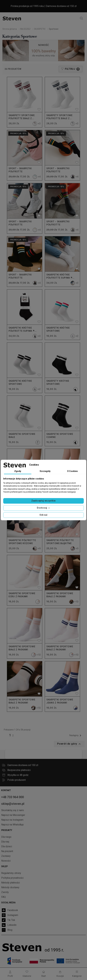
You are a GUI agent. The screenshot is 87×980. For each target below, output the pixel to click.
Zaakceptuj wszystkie (43, 501)
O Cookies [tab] (72, 471)
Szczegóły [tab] (45, 471)
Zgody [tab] (18, 471)
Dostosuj (43, 508)
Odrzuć (43, 515)
